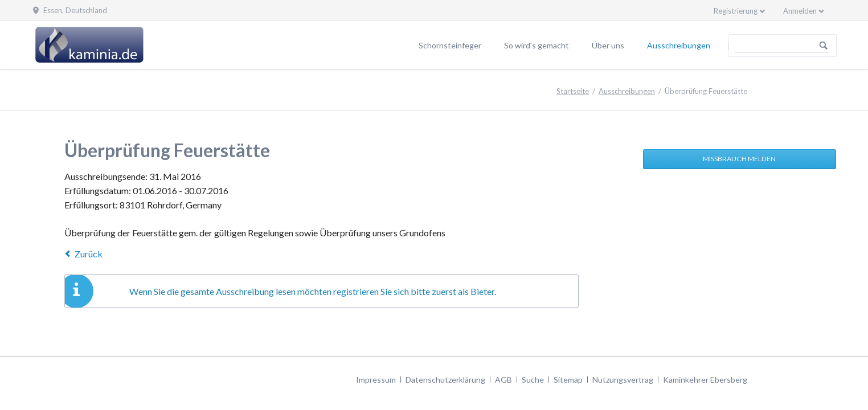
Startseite (573, 91)
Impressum (376, 380)
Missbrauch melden (739, 159)
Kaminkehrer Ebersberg (705, 380)
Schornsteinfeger (450, 45)
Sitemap (568, 380)
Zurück (89, 254)
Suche (533, 380)
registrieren (356, 291)
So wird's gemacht (537, 45)
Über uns (608, 45)
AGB (503, 380)
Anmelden (800, 11)
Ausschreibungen (679, 45)
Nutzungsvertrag (623, 380)
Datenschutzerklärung (445, 380)
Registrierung (736, 11)
